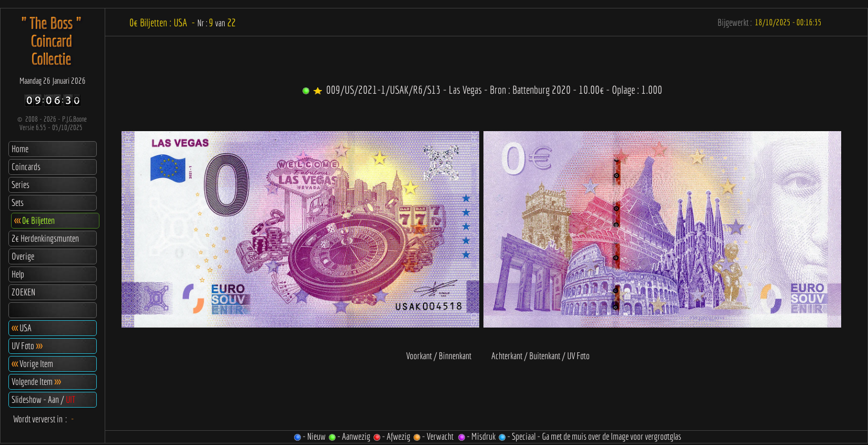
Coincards (26, 167)
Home (20, 149)
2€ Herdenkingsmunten (45, 238)
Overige (23, 256)
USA (22, 328)
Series (21, 185)
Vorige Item (32, 364)
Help (18, 274)
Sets (18, 202)
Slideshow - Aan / (43, 399)
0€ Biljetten (34, 220)
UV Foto (27, 346)
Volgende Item (36, 382)
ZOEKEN (23, 292)
